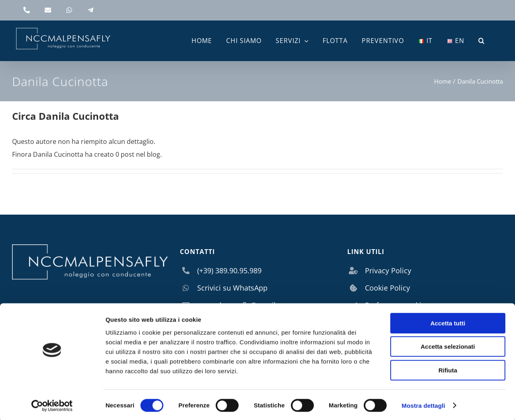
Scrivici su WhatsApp (232, 288)
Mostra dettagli (423, 404)
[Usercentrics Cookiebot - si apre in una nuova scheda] (52, 404)
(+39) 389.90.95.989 (229, 270)
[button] (482, 41)
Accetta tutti (448, 322)
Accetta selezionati (448, 345)
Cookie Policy (387, 288)
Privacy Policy (388, 270)
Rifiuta (448, 369)
